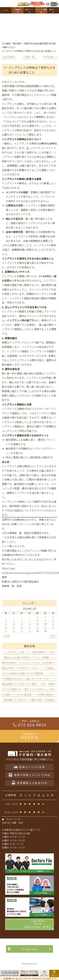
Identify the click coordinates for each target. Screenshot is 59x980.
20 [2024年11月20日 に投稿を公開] (22, 627)
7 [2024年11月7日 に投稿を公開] (29, 620)
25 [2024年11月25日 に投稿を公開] (6, 631)
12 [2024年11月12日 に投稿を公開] (14, 624)
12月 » (53, 636)
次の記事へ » (50, 57)
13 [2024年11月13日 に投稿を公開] (22, 624)
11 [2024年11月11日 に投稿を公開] (6, 624)
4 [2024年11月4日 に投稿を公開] (6, 620)
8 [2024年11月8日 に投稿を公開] (37, 620)
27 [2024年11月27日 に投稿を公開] (22, 631)
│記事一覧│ (29, 57)
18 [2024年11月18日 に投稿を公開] (6, 627)
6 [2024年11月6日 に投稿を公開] (22, 620)
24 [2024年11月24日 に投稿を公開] (53, 627)
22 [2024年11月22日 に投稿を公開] (37, 627)
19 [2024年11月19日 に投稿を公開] (14, 627)
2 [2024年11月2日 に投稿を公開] (45, 616)
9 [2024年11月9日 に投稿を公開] (45, 620)
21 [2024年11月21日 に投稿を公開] (29, 627)
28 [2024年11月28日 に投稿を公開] (29, 631)
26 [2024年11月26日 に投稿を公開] (14, 631)
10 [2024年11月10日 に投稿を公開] (53, 620)
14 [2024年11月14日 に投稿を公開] (29, 624)
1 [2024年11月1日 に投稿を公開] (37, 616)
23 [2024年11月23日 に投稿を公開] (45, 627)
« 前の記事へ (9, 57)
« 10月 (6, 636)
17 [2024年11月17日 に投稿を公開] (53, 624)
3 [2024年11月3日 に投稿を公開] (53, 616)
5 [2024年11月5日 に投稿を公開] (14, 620)
